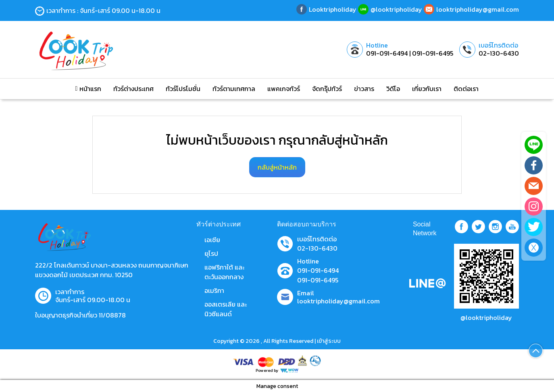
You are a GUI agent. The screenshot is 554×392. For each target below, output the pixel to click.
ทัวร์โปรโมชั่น (183, 89)
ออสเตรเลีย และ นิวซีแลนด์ (226, 309)
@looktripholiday (486, 317)
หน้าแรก (89, 89)
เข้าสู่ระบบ (329, 341)
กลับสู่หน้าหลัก (277, 167)
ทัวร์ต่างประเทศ (133, 89)
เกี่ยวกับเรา (427, 89)
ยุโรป (211, 253)
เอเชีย (212, 240)
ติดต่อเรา (466, 89)
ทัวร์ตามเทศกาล (234, 89)
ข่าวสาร (364, 89)
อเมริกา (214, 290)
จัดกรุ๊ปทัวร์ (327, 89)
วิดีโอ (393, 89)
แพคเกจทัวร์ (284, 89)
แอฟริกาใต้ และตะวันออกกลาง (224, 272)
